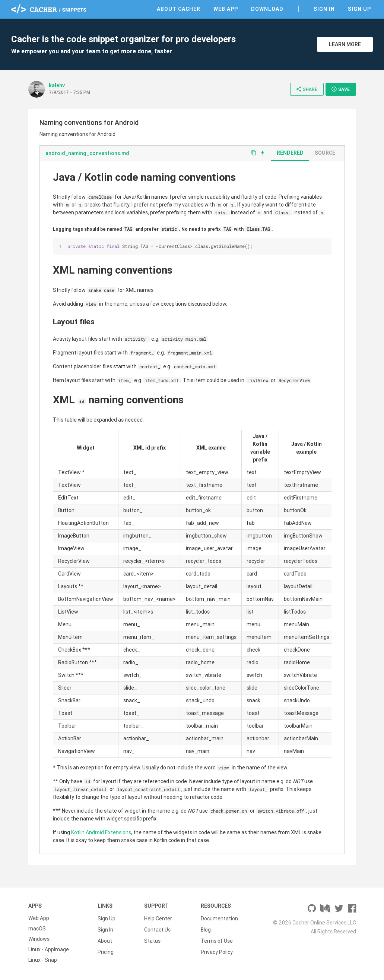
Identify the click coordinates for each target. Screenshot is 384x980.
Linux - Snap (43, 960)
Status (152, 939)
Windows (39, 939)
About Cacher (179, 9)
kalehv (57, 85)
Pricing (106, 949)
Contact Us (157, 929)
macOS (37, 929)
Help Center (158, 918)
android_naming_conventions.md (87, 153)
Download (267, 9)
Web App (226, 9)
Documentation (219, 918)
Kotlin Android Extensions (101, 832)
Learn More (345, 44)
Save (340, 89)
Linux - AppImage (49, 949)
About (105, 939)
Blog (206, 929)
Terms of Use (217, 939)
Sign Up (359, 9)
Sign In (324, 9)
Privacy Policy (217, 949)
